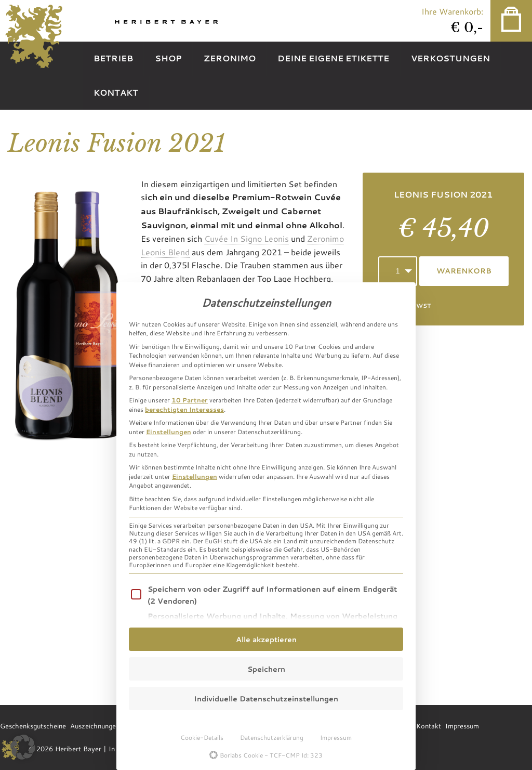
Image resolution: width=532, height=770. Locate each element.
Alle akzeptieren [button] (266, 639)
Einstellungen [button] (169, 432)
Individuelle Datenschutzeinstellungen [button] (266, 699)
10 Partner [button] (190, 400)
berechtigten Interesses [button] (184, 409)
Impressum (336, 737)
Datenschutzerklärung (272, 737)
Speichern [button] (266, 669)
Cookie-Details (202, 737)
